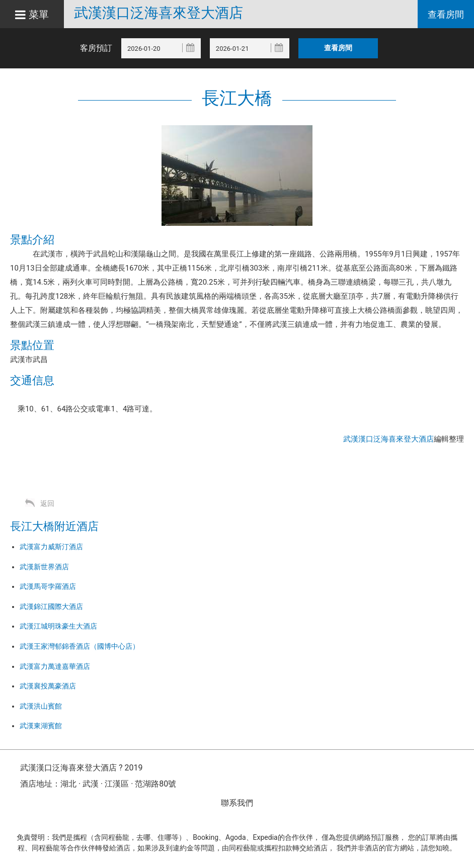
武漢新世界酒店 (44, 567)
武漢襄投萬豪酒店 (48, 686)
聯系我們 (237, 803)
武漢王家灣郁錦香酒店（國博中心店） (80, 646)
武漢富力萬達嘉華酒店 (55, 666)
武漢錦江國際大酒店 (51, 606)
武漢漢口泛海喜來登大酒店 (159, 13)
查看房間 (446, 14)
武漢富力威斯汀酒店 (51, 547)
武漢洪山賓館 (41, 706)
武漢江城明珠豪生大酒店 (58, 626)
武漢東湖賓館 (41, 726)
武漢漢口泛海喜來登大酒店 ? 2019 (81, 768)
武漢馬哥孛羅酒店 (48, 586)
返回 (47, 503)
